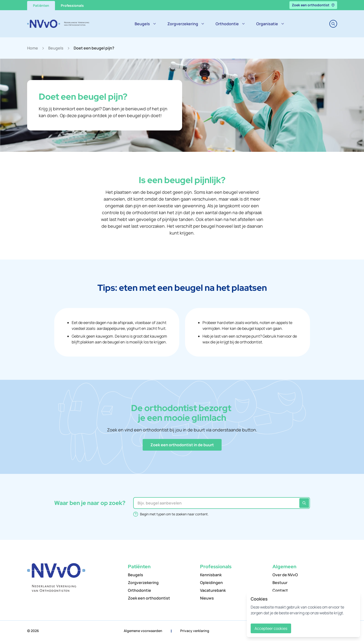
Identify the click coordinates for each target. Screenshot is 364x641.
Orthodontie (230, 24)
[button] (182, 445)
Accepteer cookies (271, 628)
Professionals (72, 5)
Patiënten (41, 5)
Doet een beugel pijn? (94, 48)
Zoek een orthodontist (313, 5)
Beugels (145, 24)
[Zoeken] (304, 503)
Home (33, 48)
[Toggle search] (333, 24)
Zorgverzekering (186, 24)
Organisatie (270, 24)
